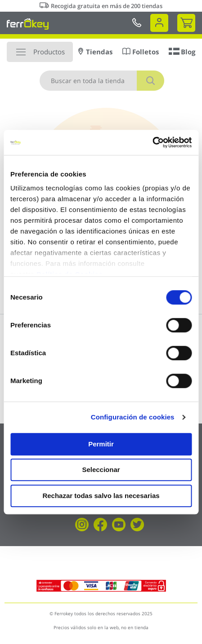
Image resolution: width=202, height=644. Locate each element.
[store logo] (28, 24)
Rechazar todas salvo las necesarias (101, 496)
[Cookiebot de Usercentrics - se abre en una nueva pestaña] (152, 142)
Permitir (101, 444)
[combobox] (102, 81)
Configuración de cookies (133, 417)
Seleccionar (101, 470)
